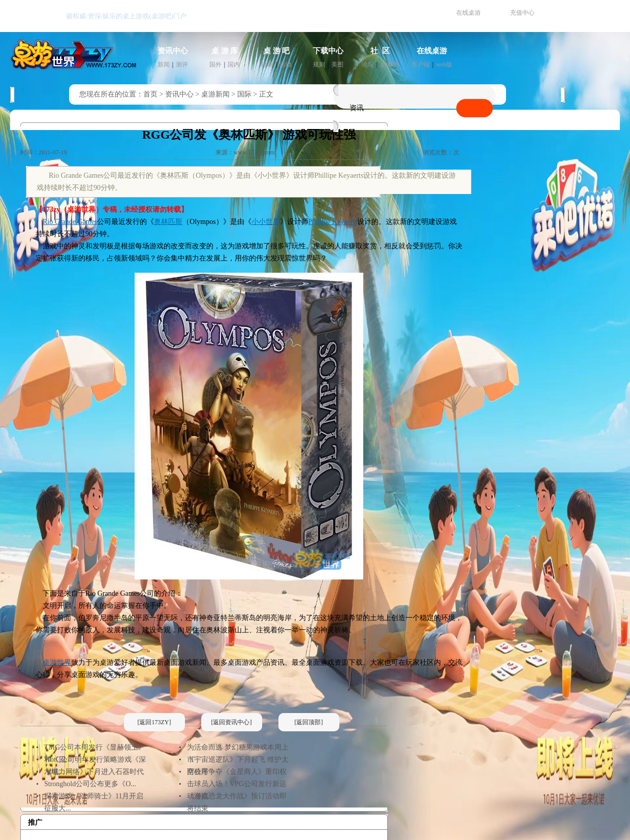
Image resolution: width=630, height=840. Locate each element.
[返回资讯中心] (232, 722)
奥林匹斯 (168, 222)
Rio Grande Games (70, 222)
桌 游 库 (225, 51)
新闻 (164, 64)
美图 (337, 64)
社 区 (380, 51)
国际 (244, 94)
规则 (319, 64)
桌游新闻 (215, 94)
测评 (182, 64)
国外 (215, 64)
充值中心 (522, 13)
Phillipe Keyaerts (333, 222)
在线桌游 (468, 13)
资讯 (357, 108)
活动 (286, 64)
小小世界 (266, 222)
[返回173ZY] (154, 722)
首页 (150, 94)
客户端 (421, 64)
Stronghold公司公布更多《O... (90, 784)
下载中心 (328, 51)
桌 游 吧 (277, 51)
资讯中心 (173, 51)
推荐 (267, 64)
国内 (234, 64)
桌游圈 (389, 64)
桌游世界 (57, 663)
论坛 (368, 64)
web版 (444, 64)
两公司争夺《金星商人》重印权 (237, 772)
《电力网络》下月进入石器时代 (94, 772)
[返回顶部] (309, 722)
